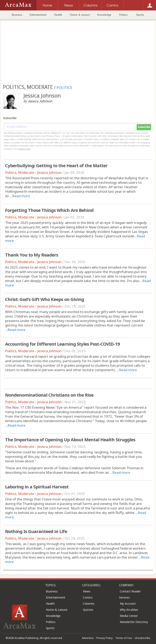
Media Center (129, 616)
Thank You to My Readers (32, 255)
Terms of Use (124, 638)
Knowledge (104, 15)
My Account (128, 604)
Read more (21, 196)
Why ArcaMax (129, 610)
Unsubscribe (142, 638)
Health (58, 15)
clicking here (24, 149)
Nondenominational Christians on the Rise (49, 395)
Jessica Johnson (49, 172)
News (87, 591)
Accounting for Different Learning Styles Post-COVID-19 (62, 344)
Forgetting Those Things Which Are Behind (49, 210)
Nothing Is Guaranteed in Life (36, 531)
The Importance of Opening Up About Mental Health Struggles (70, 439)
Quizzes (88, 610)
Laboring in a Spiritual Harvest (37, 487)
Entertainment (38, 15)
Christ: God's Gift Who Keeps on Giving (44, 299)
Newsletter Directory (134, 622)
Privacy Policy (105, 638)
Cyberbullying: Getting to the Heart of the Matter (56, 165)
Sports (140, 15)
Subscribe (144, 127)
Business (17, 15)
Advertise (88, 638)
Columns (89, 604)
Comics (88, 597)
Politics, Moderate (20, 172)
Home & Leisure (80, 15)
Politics (123, 15)
